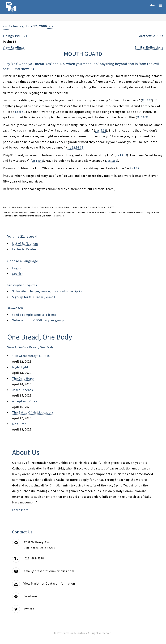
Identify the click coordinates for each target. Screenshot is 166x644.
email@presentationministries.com (49, 571)
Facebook (30, 596)
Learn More (20, 510)
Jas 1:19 (112, 161)
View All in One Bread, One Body (31, 347)
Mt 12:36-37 (75, 147)
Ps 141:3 (121, 155)
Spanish (18, 274)
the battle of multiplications (33, 412)
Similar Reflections (149, 47)
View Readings (14, 47)
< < (6, 26)
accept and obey (25, 401)
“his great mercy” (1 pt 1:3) (32, 356)
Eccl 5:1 (20, 112)
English (17, 268)
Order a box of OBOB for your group (38, 320)
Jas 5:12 (100, 130)
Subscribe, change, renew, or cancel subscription (48, 291)
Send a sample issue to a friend (34, 315)
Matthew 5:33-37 (151, 36)
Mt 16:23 (143, 117)
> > (50, 26)
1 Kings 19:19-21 (15, 36)
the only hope (23, 378)
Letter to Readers (25, 249)
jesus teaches (23, 390)
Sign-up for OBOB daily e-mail (34, 297)
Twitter (29, 609)
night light (20, 367)
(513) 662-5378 (34, 558)
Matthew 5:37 (25, 69)
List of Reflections (25, 243)
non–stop (19, 424)
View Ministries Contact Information (49, 583)
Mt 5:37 (147, 100)
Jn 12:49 (37, 161)
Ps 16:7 (135, 168)
